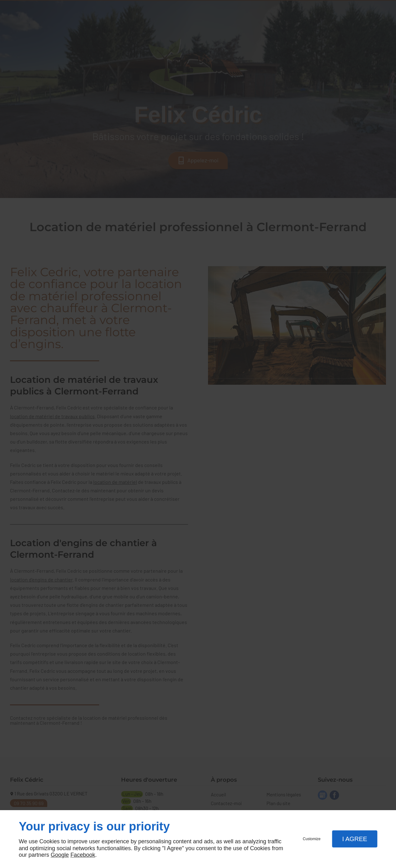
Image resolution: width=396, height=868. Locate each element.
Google (60, 855)
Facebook (83, 855)
